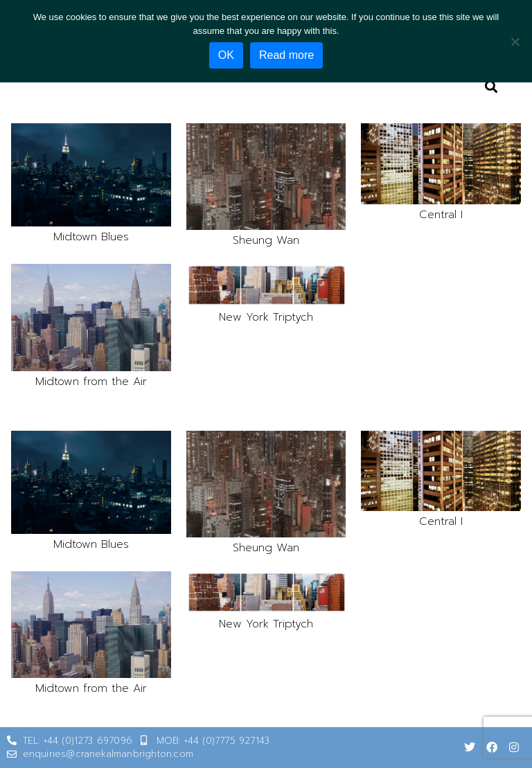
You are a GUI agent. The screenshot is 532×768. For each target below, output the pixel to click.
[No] (515, 42)
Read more (286, 55)
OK (226, 55)
